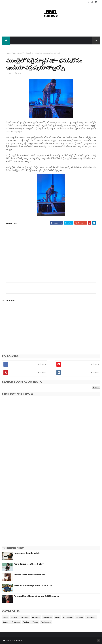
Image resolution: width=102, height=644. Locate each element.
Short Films (91, 617)
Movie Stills (47, 617)
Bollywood (25, 617)
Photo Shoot (68, 617)
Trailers (26, 622)
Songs (6, 622)
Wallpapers (46, 622)
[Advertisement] (51, 28)
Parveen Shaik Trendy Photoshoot (29, 575)
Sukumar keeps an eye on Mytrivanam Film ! (33, 585)
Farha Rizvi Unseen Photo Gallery (29, 564)
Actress (14, 617)
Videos (35, 622)
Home (8, 53)
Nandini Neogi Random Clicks (27, 553)
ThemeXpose (17, 640)
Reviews (80, 617)
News (14, 53)
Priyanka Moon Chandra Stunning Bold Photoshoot (37, 596)
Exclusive (36, 617)
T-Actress (16, 622)
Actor (6, 617)
